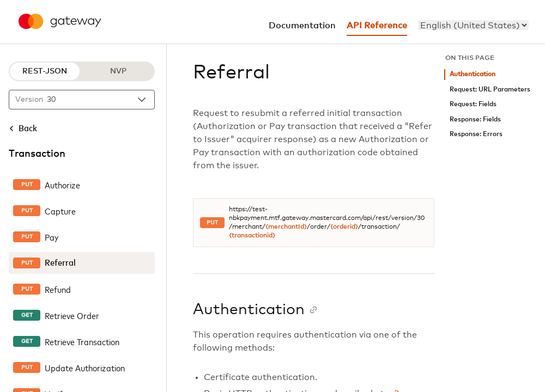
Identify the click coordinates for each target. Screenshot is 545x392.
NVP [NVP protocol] (118, 71)
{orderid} (344, 227)
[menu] (473, 25)
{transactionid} (252, 236)
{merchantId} (286, 227)
